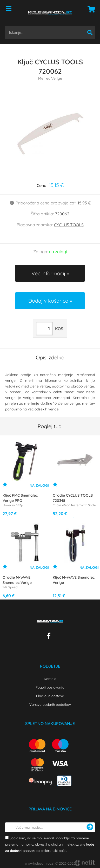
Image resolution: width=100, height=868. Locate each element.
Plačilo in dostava (50, 696)
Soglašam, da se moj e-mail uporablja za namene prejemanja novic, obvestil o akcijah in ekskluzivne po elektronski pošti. (50, 844)
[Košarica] (90, 9)
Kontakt (50, 679)
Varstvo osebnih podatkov (50, 704)
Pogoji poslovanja (50, 687)
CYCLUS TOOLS (69, 225)
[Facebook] (50, 637)
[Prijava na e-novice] (90, 827)
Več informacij (48, 273)
